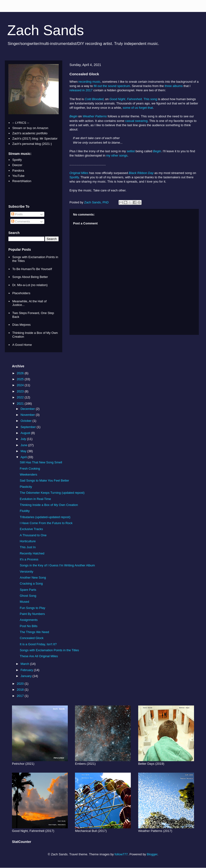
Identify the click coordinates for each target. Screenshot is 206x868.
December (28, 409)
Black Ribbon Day (141, 173)
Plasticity (26, 487)
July (24, 439)
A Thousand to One (33, 535)
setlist (131, 151)
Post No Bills (29, 626)
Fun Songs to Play (32, 608)
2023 (21, 391)
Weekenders (28, 475)
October (27, 421)
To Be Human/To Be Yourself (32, 269)
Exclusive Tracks (31, 529)
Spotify (74, 177)
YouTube (18, 176)
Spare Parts (28, 590)
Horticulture (28, 541)
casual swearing (136, 121)
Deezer (17, 165)
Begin (73, 116)
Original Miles (79, 173)
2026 (21, 373)
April (24, 457)
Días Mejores (21, 325)
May (24, 451)
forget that (146, 108)
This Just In (28, 547)
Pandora (18, 171)
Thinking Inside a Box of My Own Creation (49, 505)
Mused (24, 602)
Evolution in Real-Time (35, 499)
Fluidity (25, 511)
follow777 (121, 854)
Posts (17, 214)
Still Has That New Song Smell (41, 462)
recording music (90, 82)
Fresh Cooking (30, 469)
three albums (174, 86)
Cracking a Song (31, 583)
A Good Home (22, 345)
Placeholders (21, 293)
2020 (21, 684)
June (24, 445)
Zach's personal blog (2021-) (32, 144)
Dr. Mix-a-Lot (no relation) (30, 285)
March (25, 664)
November (28, 415)
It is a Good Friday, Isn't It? (38, 644)
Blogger (152, 854)
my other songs (117, 155)
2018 (21, 690)
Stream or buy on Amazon (30, 128)
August (26, 433)
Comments (21, 221)
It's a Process (29, 559)
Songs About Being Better (30, 277)
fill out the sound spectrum (112, 86)
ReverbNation (22, 181)
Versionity (26, 572)
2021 (21, 404)
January (27, 676)
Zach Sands (46, 30)
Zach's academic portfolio (30, 133)
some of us (130, 108)
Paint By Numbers (32, 614)
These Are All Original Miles (39, 656)
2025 (21, 379)
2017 (21, 696)
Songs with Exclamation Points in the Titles (49, 650)
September (29, 427)
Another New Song (33, 578)
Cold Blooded (94, 99)
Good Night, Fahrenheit (126, 99)
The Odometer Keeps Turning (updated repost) (52, 493)
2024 (21, 385)
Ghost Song (28, 596)
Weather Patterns (95, 116)
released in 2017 (81, 90)
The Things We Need (34, 632)
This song (150, 99)
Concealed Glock (31, 638)
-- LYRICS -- (21, 123)
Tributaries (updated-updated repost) (45, 517)
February (27, 670)
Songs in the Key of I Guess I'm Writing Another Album (57, 565)
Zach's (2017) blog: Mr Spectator (35, 138)
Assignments (29, 620)
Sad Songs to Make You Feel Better (44, 480)
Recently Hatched (32, 553)
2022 (21, 397)
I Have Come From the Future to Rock (46, 523)
